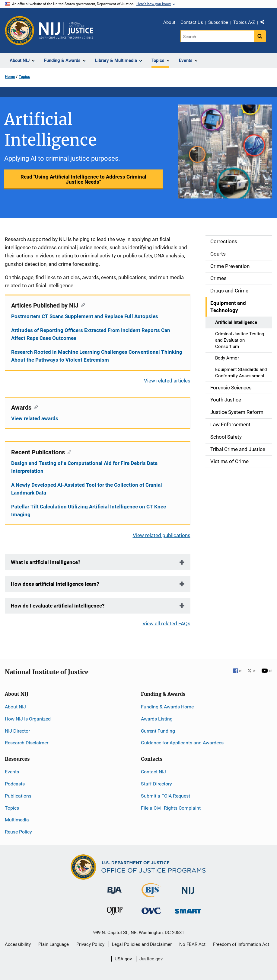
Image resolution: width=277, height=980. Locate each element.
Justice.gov (151, 959)
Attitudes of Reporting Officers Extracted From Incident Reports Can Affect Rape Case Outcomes (91, 334)
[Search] (217, 36)
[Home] (66, 31)
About (169, 22)
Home (10, 77)
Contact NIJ (153, 772)
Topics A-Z (244, 22)
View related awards (35, 418)
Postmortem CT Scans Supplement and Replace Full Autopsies (85, 316)
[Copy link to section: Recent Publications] (68, 452)
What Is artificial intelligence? (46, 562)
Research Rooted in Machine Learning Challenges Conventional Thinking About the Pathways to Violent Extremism (97, 356)
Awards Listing (157, 719)
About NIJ (15, 707)
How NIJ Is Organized (28, 719)
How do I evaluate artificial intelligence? (58, 606)
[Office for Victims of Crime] (151, 911)
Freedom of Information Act (241, 944)
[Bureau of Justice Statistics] (151, 895)
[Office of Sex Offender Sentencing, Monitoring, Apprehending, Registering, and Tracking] (188, 909)
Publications (18, 796)
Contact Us (192, 22)
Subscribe (218, 22)
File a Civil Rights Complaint (171, 808)
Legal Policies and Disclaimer (142, 944)
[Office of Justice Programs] (20, 31)
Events (12, 772)
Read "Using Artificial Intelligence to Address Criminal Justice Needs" (83, 179)
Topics (24, 77)
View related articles (167, 381)
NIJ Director (17, 731)
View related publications (162, 535)
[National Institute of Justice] (188, 888)
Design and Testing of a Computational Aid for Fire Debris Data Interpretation (84, 467)
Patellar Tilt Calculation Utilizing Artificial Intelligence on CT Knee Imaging (89, 511)
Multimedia (17, 820)
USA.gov (123, 959)
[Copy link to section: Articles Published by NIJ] (82, 305)
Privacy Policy (90, 944)
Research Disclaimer (27, 743)
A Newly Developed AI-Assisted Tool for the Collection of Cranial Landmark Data (87, 489)
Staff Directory (156, 784)
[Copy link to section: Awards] (35, 407)
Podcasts (15, 784)
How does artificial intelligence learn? (55, 584)
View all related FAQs (166, 624)
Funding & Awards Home (167, 707)
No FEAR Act (192, 944)
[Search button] (260, 36)
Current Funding (158, 731)
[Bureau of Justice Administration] (115, 887)
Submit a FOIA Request (166, 796)
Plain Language (54, 944)
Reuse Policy (18, 832)
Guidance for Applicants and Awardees (182, 743)
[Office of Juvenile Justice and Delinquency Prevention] (115, 912)
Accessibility (18, 944)
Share (265, 23)
